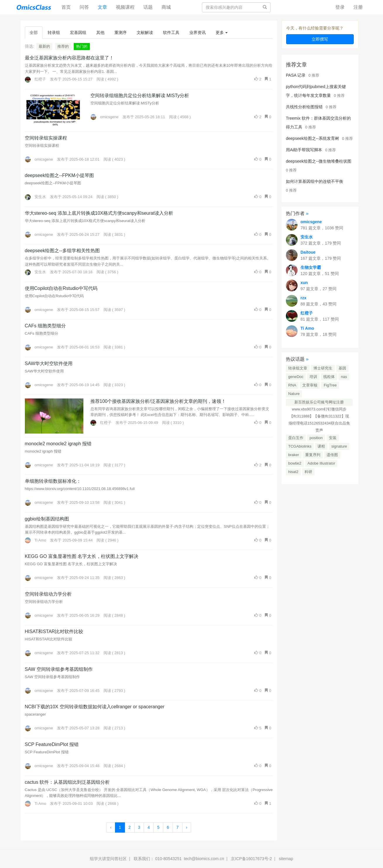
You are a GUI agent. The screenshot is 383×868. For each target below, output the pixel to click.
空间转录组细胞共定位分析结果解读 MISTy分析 (140, 96)
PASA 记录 (296, 75)
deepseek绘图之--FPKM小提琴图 (60, 175)
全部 (34, 32)
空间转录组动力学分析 (48, 594)
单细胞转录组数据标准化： (53, 481)
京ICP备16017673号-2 (251, 859)
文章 (102, 7)
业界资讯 (197, 32)
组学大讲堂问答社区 (108, 859)
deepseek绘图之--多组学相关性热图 (62, 251)
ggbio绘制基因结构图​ (47, 519)
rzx (303, 298)
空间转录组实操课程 (46, 138)
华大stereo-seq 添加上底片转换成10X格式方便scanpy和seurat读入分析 (99, 213)
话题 (148, 7)
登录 (340, 7)
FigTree (330, 385)
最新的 (44, 46)
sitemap (286, 859)
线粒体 (329, 377)
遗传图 (332, 455)
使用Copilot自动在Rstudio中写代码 (61, 288)
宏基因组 (78, 32)
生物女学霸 (311, 267)
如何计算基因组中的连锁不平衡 (315, 181)
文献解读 (145, 32)
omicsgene (104, 117)
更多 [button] (222, 32)
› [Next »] (187, 827)
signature (339, 446)
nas (344, 377)
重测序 (121, 32)
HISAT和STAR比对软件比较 (54, 631)
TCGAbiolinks (300, 446)
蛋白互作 (296, 438)
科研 (308, 472)
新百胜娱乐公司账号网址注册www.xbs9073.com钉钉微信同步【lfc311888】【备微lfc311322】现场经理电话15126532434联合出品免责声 (319, 403)
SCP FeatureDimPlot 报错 (52, 744)
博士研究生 (323, 368)
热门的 (82, 46)
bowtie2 (295, 463)
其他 (100, 32)
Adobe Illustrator (321, 463)
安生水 (36, 197)
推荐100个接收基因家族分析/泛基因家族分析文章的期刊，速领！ (158, 401)
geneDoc (296, 377)
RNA (292, 385)
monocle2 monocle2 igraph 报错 (58, 444)
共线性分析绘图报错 (304, 107)
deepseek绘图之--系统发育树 (312, 138)
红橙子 (36, 79)
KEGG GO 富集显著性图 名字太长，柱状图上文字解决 (82, 556)
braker (294, 455)
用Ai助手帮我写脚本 (304, 150)
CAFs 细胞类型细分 (45, 326)
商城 (166, 7)
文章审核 (310, 385)
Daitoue (308, 252)
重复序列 (313, 455)
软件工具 (171, 32)
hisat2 (293, 472)
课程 (321, 446)
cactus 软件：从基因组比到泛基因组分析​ (67, 782)
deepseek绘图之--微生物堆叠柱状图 (319, 161)
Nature (294, 394)
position (316, 438)
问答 (84, 7)
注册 (358, 7)
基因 (342, 368)
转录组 (54, 32)
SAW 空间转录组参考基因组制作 (59, 669)
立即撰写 (320, 39)
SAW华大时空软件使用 (49, 363)
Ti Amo (36, 540)
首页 (68, 7)
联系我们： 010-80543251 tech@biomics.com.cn (179, 859)
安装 (333, 438)
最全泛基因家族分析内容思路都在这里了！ (69, 58)
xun (304, 283)
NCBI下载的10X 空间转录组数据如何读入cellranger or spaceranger (95, 707)
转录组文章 (298, 368)
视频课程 (125, 7)
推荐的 (63, 46)
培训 (313, 377)
